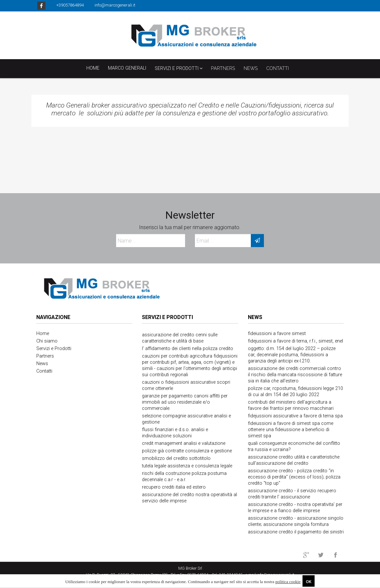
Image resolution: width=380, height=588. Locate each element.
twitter (321, 555)
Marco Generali (127, 68)
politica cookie (288, 582)
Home (93, 68)
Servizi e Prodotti (179, 68)
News (255, 317)
